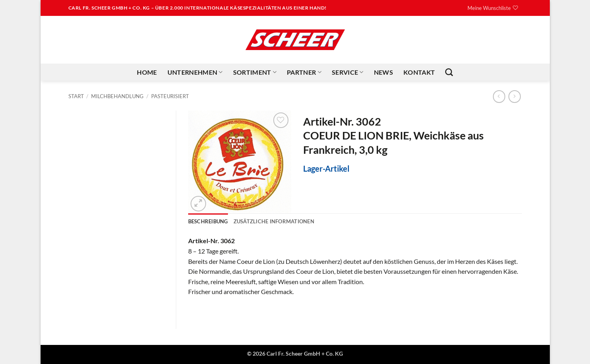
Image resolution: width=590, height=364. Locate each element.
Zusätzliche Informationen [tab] (274, 221)
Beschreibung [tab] (208, 221)
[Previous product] (515, 96)
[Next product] (499, 96)
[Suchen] (449, 72)
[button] (198, 204)
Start (76, 96)
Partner (304, 72)
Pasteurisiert (170, 96)
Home (147, 72)
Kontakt (419, 72)
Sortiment (255, 72)
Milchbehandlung (117, 96)
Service (348, 72)
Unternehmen (195, 72)
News (384, 72)
